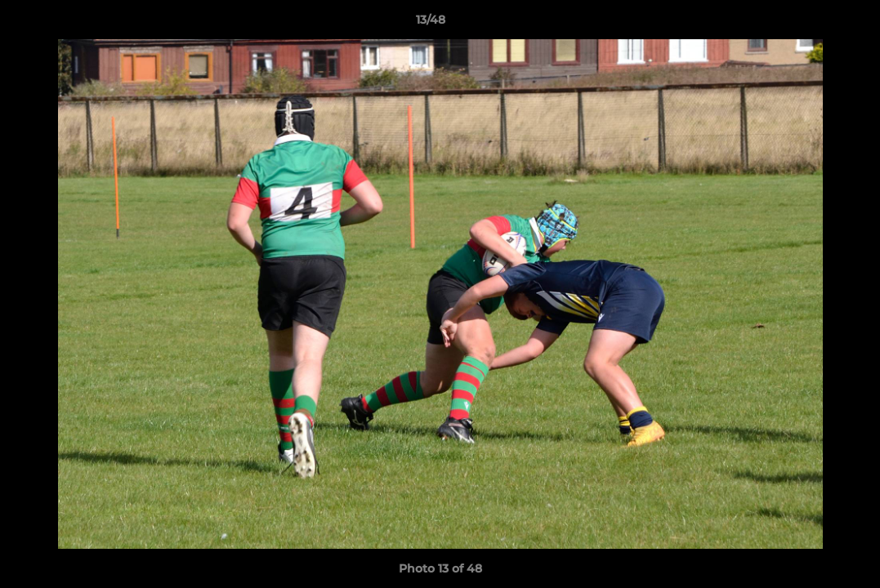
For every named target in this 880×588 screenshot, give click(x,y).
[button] (811, 24)
